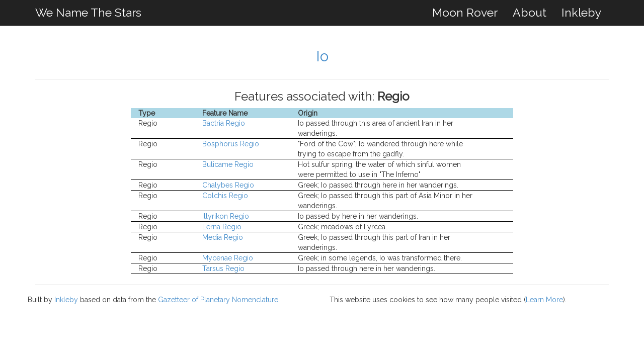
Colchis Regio (225, 196)
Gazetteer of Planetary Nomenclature (218, 300)
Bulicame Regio (228, 164)
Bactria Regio (224, 123)
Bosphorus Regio (231, 144)
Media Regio (223, 237)
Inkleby (581, 12)
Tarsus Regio (223, 268)
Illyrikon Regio (226, 216)
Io (322, 56)
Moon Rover (465, 12)
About (530, 12)
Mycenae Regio (228, 258)
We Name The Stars (88, 12)
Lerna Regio (222, 227)
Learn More (544, 300)
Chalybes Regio (228, 185)
